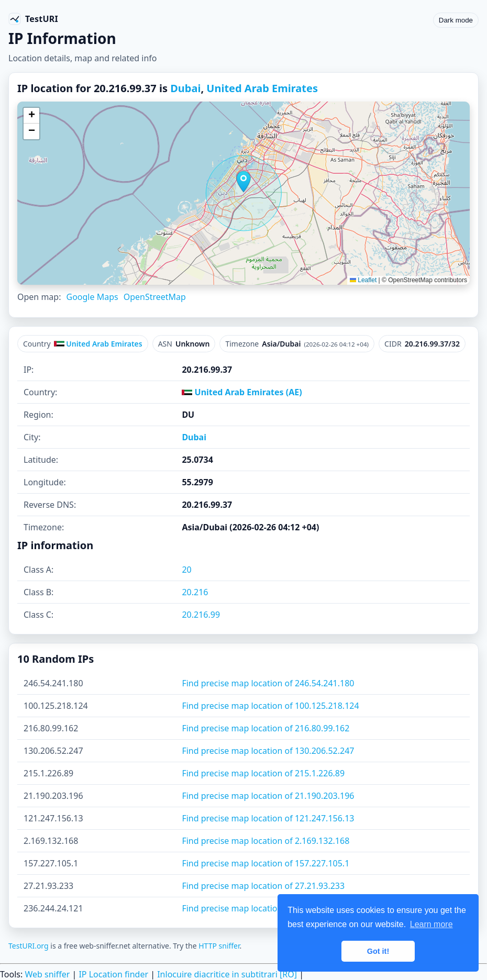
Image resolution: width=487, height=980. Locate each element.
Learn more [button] (431, 924)
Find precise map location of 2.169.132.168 (265, 841)
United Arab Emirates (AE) (242, 392)
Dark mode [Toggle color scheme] (456, 20)
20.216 (195, 592)
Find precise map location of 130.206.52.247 (268, 751)
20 (186, 570)
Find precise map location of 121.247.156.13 (268, 818)
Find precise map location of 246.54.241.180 (268, 683)
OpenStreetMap (155, 297)
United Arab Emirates (262, 88)
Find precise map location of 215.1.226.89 (263, 773)
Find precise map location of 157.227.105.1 (265, 863)
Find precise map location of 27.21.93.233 (263, 886)
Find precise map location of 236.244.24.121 (268, 908)
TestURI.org (29, 946)
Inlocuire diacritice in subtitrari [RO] (227, 974)
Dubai (185, 88)
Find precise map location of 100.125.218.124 (270, 706)
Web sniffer (47, 974)
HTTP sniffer (219, 946)
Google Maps (92, 297)
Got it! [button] (378, 951)
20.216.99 (201, 615)
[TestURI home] (33, 19)
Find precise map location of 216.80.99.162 (265, 728)
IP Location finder (113, 974)
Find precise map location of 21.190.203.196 (268, 796)
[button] (243, 182)
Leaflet (363, 280)
